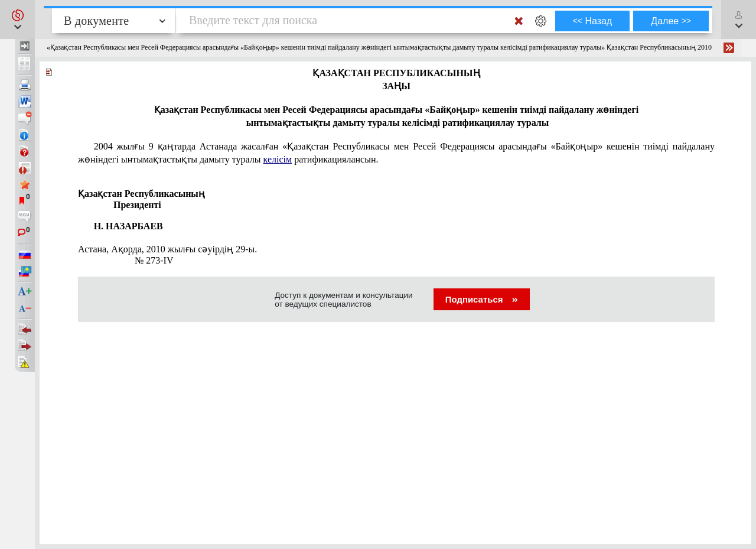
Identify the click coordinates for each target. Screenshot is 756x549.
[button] (17, 20)
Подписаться (482, 299)
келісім (278, 159)
